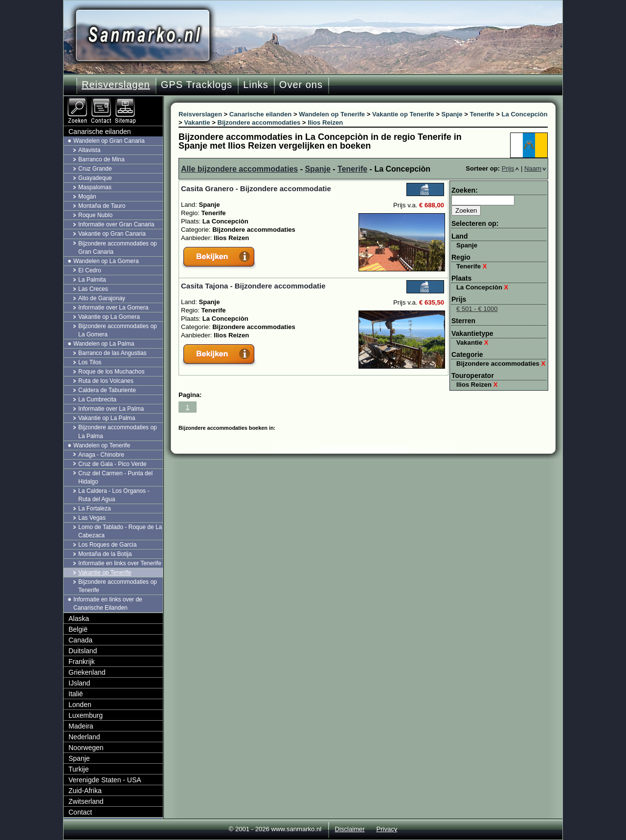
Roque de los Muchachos (111, 372)
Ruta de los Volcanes (106, 381)
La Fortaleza (95, 508)
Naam (535, 168)
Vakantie (472, 343)
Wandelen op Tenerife (102, 445)
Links (256, 85)
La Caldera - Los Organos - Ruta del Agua (114, 495)
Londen (80, 705)
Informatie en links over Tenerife (120, 563)
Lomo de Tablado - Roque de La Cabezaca (120, 531)
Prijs (511, 168)
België (78, 629)
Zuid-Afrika (85, 791)
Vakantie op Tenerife (105, 573)
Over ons (301, 85)
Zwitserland (86, 801)
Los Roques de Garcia (107, 545)
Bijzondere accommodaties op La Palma (118, 431)
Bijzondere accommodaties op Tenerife (118, 586)
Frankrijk (82, 662)
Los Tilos (90, 362)
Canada (80, 640)
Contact (80, 812)
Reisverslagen (116, 85)
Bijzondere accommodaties (501, 364)
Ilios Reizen (477, 385)
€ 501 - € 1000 (477, 309)
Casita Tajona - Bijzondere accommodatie (253, 286)
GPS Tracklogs (197, 85)
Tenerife (352, 169)
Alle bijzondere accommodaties (239, 169)
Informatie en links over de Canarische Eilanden (108, 604)
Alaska (79, 619)
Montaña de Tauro (102, 206)
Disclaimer (350, 829)
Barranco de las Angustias (112, 353)
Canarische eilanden (100, 132)
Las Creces (93, 289)
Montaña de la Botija (105, 554)
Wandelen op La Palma (104, 344)
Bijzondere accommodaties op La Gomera (118, 330)
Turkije (79, 769)
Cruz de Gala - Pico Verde (112, 464)
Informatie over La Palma (111, 409)
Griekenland (87, 672)
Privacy (387, 829)
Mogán (87, 197)
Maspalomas (95, 187)
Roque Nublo (95, 215)
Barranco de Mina (101, 159)
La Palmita (92, 280)
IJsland (79, 683)
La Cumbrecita (97, 399)
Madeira (81, 726)
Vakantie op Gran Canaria (112, 234)
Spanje (317, 169)
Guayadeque (95, 178)
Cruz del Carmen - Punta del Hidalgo (115, 477)
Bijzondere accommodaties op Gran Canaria (118, 248)
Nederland (84, 737)
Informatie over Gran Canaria (116, 224)
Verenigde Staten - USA (105, 780)
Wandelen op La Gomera (106, 261)
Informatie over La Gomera (113, 308)
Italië (76, 694)
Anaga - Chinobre (101, 455)
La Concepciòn (482, 287)
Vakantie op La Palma (107, 418)
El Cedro (90, 270)
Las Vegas (92, 518)
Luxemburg (86, 715)
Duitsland (83, 651)
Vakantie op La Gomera (109, 317)
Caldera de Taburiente (107, 390)
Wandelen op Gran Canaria (109, 141)
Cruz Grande (95, 169)
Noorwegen (86, 748)
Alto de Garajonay (102, 298)
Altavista (89, 150)
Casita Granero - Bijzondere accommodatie (256, 188)
